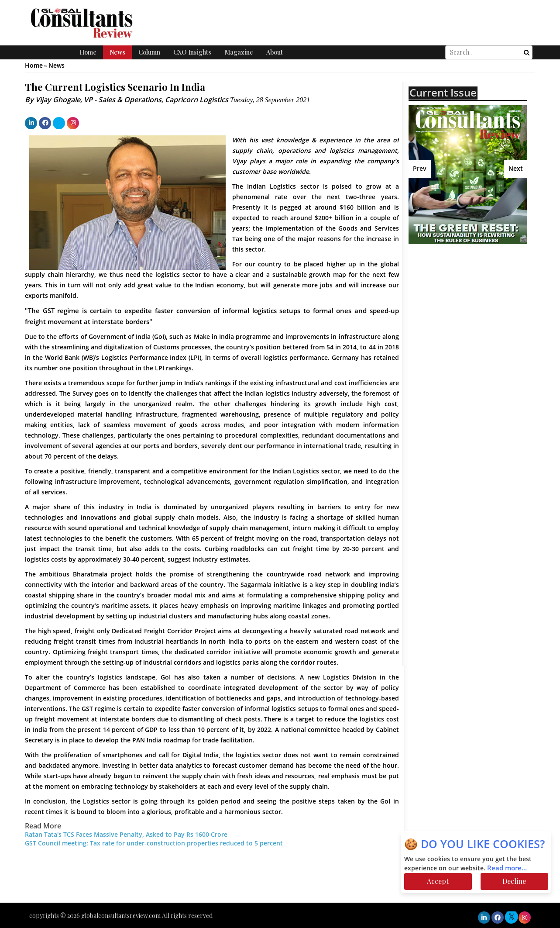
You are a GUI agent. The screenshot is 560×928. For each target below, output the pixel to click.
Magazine (239, 52)
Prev (420, 169)
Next (516, 169)
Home (88, 52)
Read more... (507, 868)
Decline (514, 881)
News (117, 52)
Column (149, 52)
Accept (438, 881)
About (275, 52)
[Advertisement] (484, 331)
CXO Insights (192, 52)
